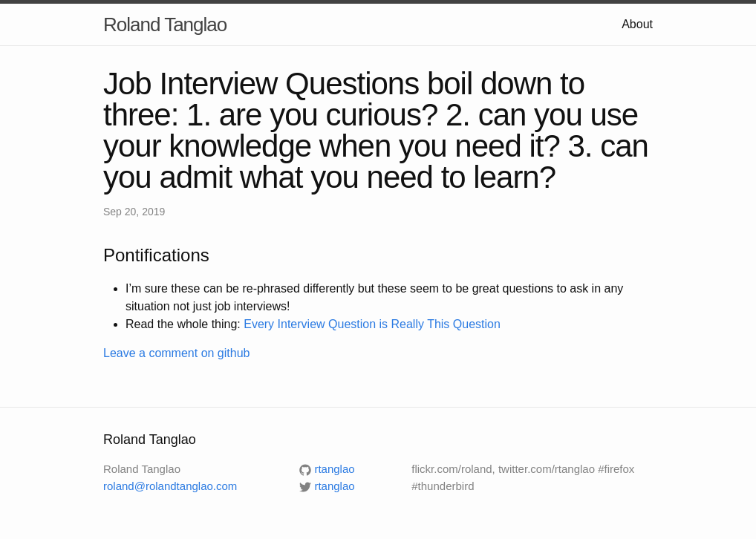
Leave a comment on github (176, 353)
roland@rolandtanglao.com (170, 486)
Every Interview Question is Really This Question (372, 324)
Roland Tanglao (165, 24)
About (637, 24)
